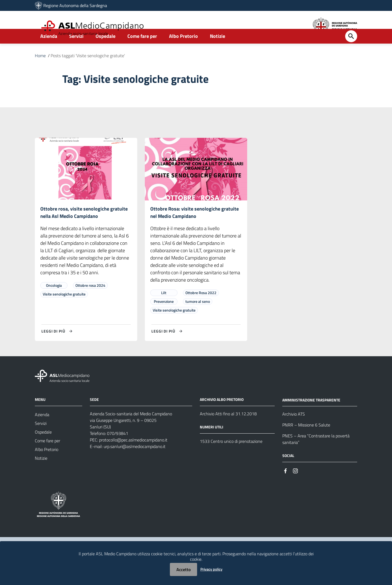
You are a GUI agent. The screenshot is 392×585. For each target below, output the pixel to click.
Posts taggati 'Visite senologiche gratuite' (88, 70)
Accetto (183, 569)
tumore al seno (198, 317)
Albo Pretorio (183, 51)
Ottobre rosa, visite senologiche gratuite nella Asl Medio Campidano (84, 228)
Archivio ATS (294, 430)
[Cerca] (351, 51)
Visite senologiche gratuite (64, 310)
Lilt (164, 308)
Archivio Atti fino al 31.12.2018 (228, 429)
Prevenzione (164, 317)
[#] (286, 486)
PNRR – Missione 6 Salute (306, 441)
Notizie (218, 51)
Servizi (76, 51)
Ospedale (105, 51)
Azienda (49, 51)
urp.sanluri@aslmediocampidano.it (135, 462)
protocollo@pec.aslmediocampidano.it (133, 455)
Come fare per (142, 51)
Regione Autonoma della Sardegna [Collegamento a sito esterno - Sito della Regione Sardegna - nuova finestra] (75, 5)
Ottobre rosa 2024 (90, 301)
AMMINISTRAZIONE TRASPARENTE (311, 415)
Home (40, 70)
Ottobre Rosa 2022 (201, 308)
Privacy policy (211, 569)
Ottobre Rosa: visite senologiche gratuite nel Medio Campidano (195, 228)
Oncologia (54, 301)
